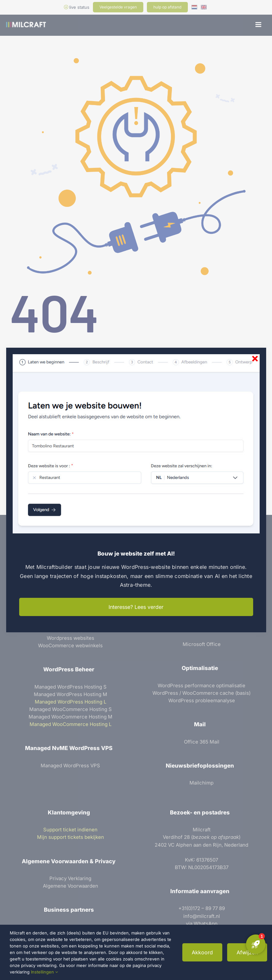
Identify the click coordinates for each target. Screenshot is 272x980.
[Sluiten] (255, 359)
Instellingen (44, 972)
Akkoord (202, 952)
